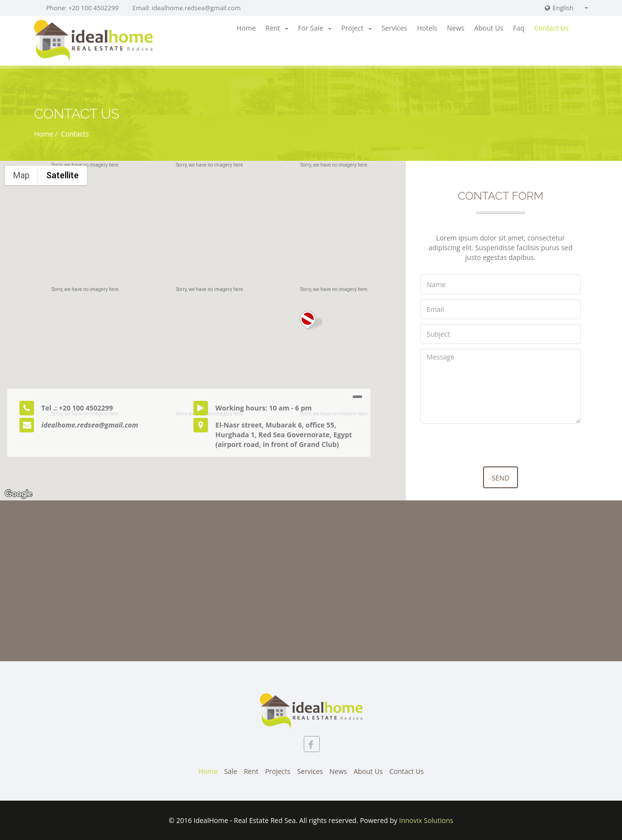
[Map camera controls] (607, 444)
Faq (519, 28)
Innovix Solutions (426, 820)
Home (246, 28)
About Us (489, 28)
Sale (231, 771)
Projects (277, 771)
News (456, 28)
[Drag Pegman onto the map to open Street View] (607, 479)
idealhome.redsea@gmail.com (196, 8)
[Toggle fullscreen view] (607, 175)
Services (394, 28)
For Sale (315, 28)
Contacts (74, 134)
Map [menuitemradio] (21, 175)
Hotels (427, 28)
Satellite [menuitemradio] (62, 175)
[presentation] (494, 447)
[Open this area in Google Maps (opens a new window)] (18, 494)
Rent (277, 28)
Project (356, 28)
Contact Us (551, 28)
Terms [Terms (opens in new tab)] (612, 497)
